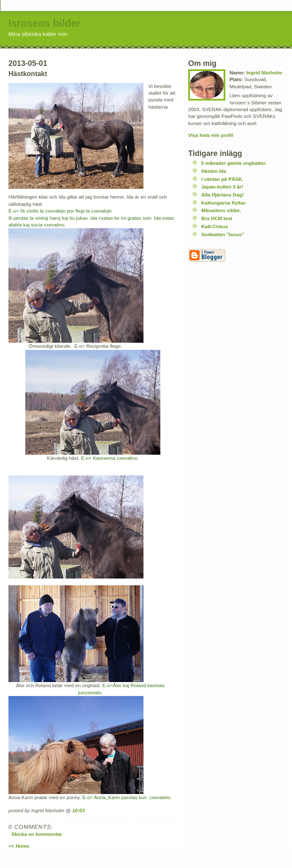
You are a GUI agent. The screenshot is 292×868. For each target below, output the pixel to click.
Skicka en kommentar (37, 834)
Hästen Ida (214, 171)
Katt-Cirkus (215, 226)
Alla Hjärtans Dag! (223, 195)
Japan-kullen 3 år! (222, 187)
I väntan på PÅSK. (222, 179)
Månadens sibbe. (221, 210)
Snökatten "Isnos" (223, 234)
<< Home (19, 846)
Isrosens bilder (45, 23)
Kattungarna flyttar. (224, 203)
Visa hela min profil (211, 135)
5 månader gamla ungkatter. (234, 163)
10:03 (78, 810)
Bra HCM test (217, 218)
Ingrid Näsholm (264, 72)
